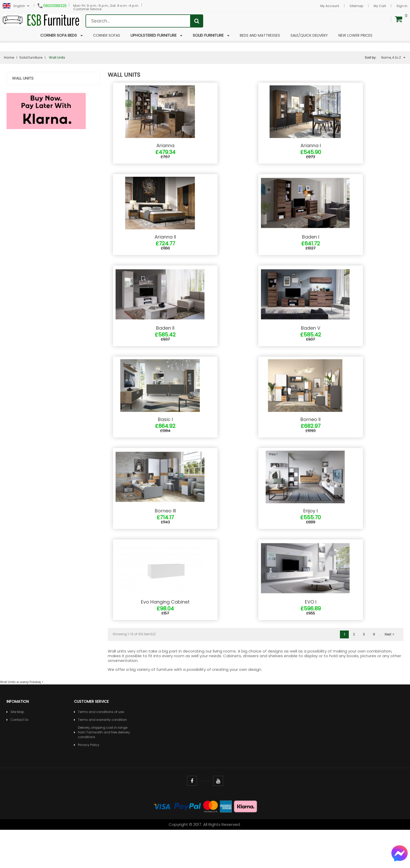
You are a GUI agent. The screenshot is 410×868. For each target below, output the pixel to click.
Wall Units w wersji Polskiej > (22, 720)
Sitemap (356, 6)
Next (389, 673)
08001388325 (55, 6)
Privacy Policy (89, 783)
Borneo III (165, 542)
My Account (330, 6)
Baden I (311, 249)
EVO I (311, 640)
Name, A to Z (393, 58)
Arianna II (165, 249)
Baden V (311, 347)
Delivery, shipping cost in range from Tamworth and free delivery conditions (104, 770)
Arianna (165, 152)
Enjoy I (311, 542)
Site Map (17, 750)
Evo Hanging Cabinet (165, 640)
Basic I (165, 445)
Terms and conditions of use (101, 750)
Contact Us (19, 758)
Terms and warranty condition (102, 758)
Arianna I (311, 152)
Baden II (165, 347)
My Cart (380, 6)
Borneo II (311, 445)
